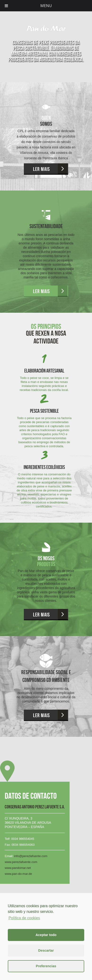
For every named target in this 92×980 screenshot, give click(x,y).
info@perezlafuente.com (31, 856)
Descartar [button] (46, 950)
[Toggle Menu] (6, 6)
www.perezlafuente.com (21, 862)
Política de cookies (24, 918)
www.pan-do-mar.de (18, 874)
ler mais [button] (42, 169)
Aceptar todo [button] (46, 935)
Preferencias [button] (46, 966)
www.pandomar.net (18, 868)
